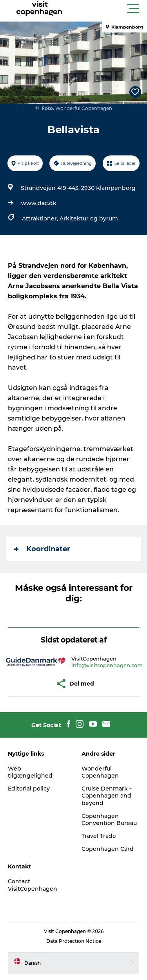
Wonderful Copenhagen (100, 772)
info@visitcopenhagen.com (107, 665)
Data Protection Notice (74, 941)
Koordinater (42, 549)
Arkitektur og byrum (89, 218)
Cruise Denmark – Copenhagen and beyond (107, 796)
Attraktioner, (41, 218)
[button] (109, 9)
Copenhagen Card (108, 849)
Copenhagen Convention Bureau (109, 819)
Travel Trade (99, 836)
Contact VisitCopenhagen (33, 885)
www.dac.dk (39, 203)
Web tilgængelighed (30, 772)
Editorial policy (29, 789)
